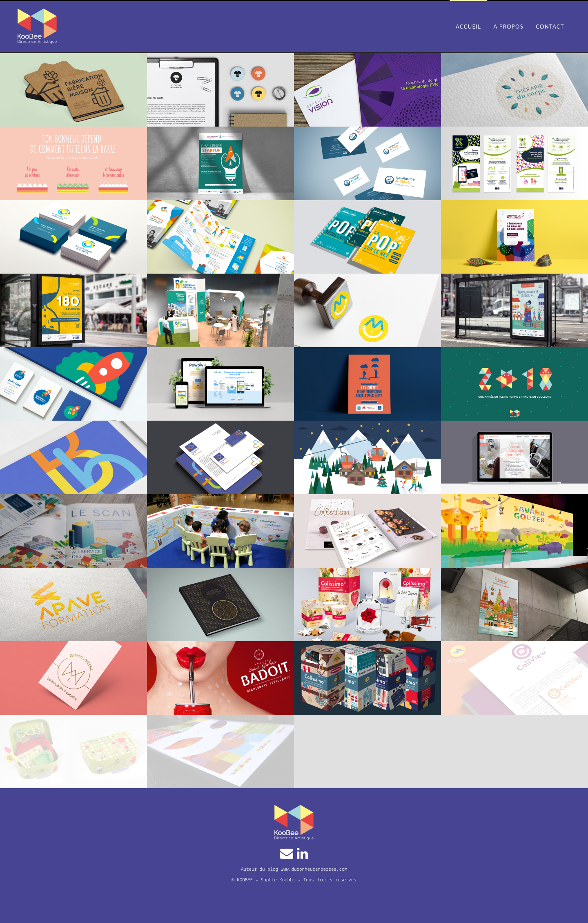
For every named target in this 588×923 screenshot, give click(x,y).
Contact (550, 27)
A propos (508, 27)
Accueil (468, 27)
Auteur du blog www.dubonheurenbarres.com (294, 869)
